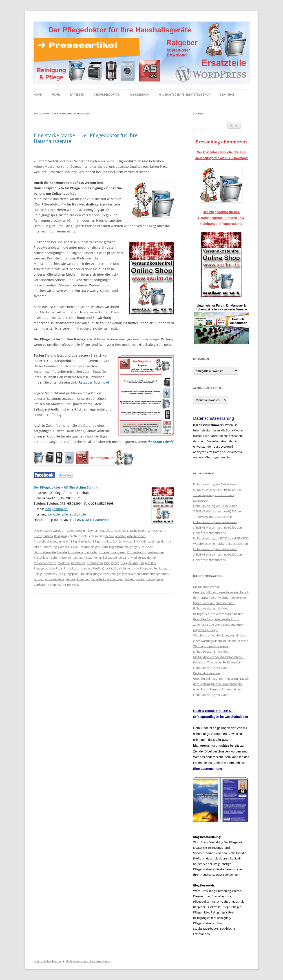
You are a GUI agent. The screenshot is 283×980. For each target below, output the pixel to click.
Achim (109, 536)
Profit (97, 568)
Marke (83, 558)
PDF (107, 563)
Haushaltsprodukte (70, 552)
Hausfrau (106, 531)
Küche (38, 536)
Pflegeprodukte (44, 568)
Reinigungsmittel (45, 574)
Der (115, 541)
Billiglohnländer (81, 541)
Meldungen (150, 558)
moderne (64, 563)
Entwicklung (142, 541)
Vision (52, 585)
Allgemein (92, 531)
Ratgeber (77, 95)
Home (38, 95)
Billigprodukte (102, 541)
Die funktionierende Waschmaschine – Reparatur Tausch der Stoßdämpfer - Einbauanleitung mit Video (219, 662)
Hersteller (91, 552)
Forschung (50, 547)
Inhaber (104, 552)
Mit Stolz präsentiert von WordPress (88, 961)
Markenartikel (98, 558)
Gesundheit (86, 547)
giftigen (134, 547)
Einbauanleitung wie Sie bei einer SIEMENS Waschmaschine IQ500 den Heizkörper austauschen (218, 527)
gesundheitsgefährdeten (112, 547)
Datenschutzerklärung (48, 961)
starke (150, 579)
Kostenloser (42, 558)
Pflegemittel (148, 563)
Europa (166, 541)
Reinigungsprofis (97, 574)
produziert (85, 568)
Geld (74, 547)
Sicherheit (83, 579)
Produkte (70, 568)
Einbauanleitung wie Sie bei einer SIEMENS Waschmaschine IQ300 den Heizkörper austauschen (218, 554)
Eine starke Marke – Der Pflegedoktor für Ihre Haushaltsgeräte (86, 138)
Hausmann (158, 531)
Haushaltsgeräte (138, 531)
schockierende (55, 579)
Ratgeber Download (94, 382)
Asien (66, 541)
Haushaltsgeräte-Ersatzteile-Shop (184, 95)
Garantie (64, 547)
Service (70, 579)
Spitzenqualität (135, 579)
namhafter (78, 563)
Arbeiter (120, 536)
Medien (136, 558)
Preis (59, 568)
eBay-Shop (227, 95)
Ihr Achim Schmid (161, 442)
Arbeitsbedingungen (47, 541)
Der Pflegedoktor (106, 95)
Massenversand (119, 558)
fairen (38, 547)
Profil (56, 95)
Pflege (115, 563)
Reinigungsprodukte (71, 574)
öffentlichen (95, 563)
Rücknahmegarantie (155, 574)
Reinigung (61, 536)
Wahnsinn (64, 585)
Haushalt (120, 531)
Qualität (108, 568)
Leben (55, 558)
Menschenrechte (45, 563)
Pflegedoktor (129, 563)
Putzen (48, 536)
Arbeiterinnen (136, 536)
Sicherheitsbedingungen (107, 579)
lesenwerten (69, 558)
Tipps (159, 579)
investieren (118, 552)
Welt (75, 585)
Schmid (39, 579)
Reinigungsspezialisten (125, 574)
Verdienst (40, 585)
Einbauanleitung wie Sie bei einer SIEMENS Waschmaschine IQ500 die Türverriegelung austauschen (217, 511)
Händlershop (139, 95)
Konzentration (137, 552)
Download (126, 541)
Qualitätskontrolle (126, 568)
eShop (156, 541)
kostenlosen (156, 552)
